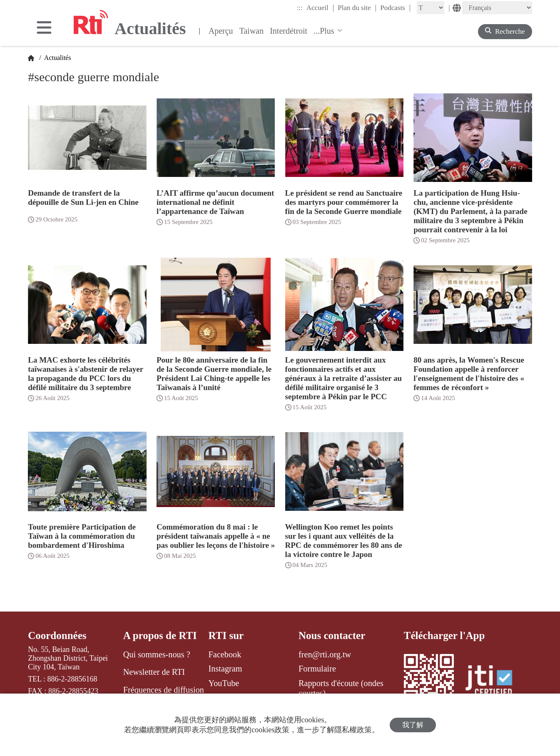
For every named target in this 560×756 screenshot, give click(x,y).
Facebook (225, 654)
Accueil (320, 7)
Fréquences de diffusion (164, 690)
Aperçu (221, 31)
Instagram (225, 669)
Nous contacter (332, 635)
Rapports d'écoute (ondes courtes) (341, 688)
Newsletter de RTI (154, 672)
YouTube (224, 683)
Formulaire (317, 669)
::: (300, 8)
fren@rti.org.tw (325, 654)
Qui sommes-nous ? (157, 654)
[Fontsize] (431, 8)
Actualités (57, 58)
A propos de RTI (160, 635)
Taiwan (252, 31)
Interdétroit (289, 31)
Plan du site (357, 7)
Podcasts (395, 7)
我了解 (413, 725)
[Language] (497, 8)
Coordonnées (57, 635)
